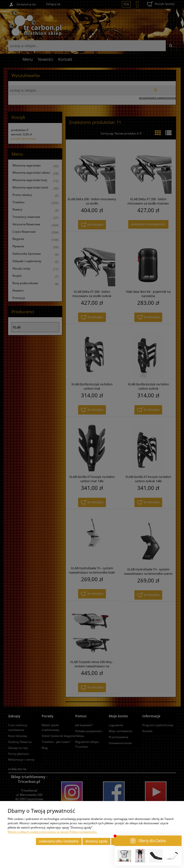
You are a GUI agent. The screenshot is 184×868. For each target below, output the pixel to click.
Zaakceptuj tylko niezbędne (59, 841)
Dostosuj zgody (96, 841)
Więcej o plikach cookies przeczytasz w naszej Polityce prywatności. (52, 832)
